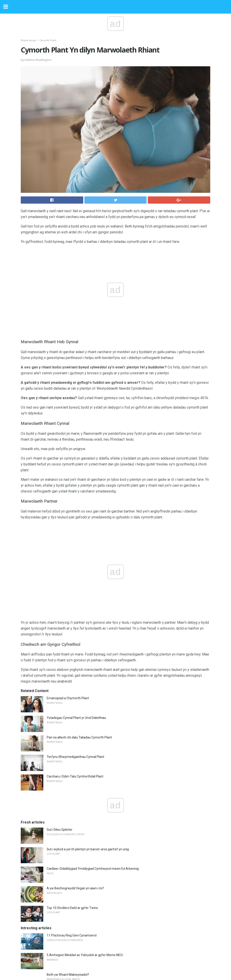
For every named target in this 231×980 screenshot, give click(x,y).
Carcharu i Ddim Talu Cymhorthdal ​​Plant (75, 776)
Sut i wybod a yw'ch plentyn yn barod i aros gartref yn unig (88, 849)
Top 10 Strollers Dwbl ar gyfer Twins (72, 908)
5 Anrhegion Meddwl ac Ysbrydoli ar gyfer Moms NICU (85, 955)
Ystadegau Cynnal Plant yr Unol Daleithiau (76, 718)
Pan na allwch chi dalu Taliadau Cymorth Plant (79, 737)
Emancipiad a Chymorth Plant (68, 698)
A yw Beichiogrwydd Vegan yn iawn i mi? (75, 888)
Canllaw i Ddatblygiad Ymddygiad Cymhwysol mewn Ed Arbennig (93, 869)
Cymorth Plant (48, 40)
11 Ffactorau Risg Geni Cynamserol (72, 935)
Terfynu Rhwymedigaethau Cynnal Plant (75, 757)
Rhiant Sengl (28, 40)
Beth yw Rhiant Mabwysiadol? (68, 975)
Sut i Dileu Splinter (60, 830)
